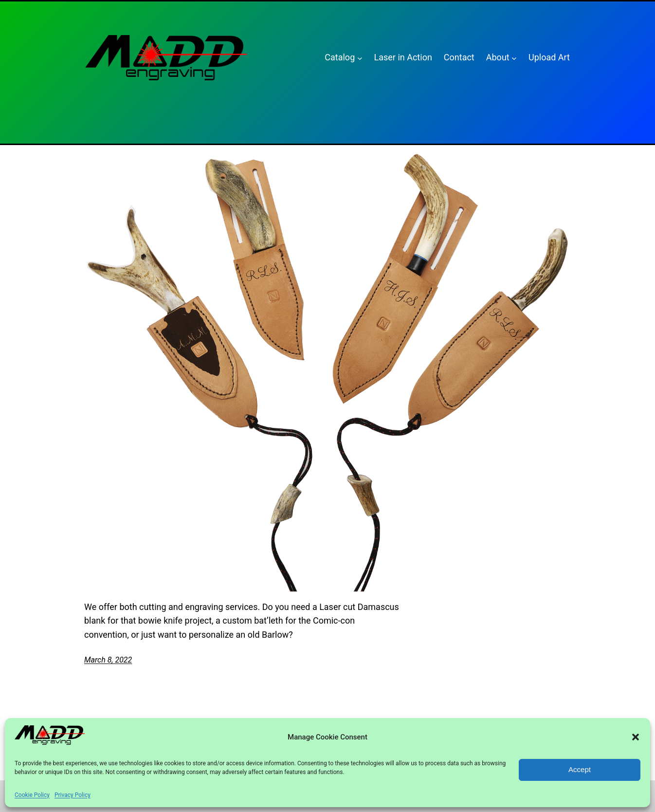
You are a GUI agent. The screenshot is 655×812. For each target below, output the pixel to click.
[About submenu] (514, 58)
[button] (636, 737)
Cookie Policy (32, 795)
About (498, 57)
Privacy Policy (73, 795)
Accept (580, 769)
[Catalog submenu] (360, 58)
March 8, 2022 (108, 660)
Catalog (340, 57)
